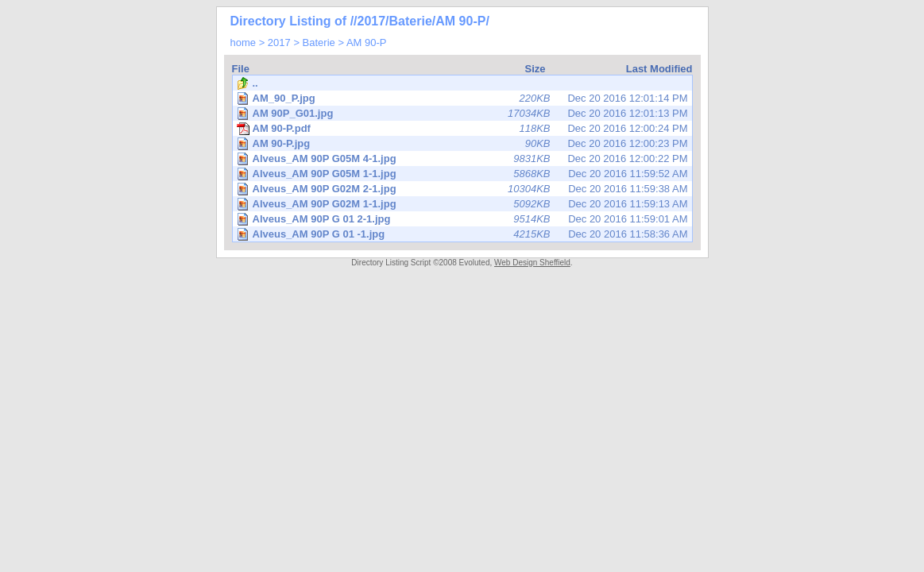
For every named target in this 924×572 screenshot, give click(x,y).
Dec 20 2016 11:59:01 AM (464, 219)
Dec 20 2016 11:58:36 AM (464, 234)
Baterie (319, 43)
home (244, 43)
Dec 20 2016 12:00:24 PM (462, 129)
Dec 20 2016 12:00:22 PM (464, 158)
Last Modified (659, 69)
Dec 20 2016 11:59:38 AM (464, 189)
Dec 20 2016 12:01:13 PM (464, 113)
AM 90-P (367, 43)
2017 (279, 43)
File (241, 69)
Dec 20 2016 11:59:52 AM (464, 174)
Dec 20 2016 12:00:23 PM (464, 143)
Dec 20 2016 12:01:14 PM (464, 98)
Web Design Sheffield (532, 263)
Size (535, 69)
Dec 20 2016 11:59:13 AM (464, 204)
